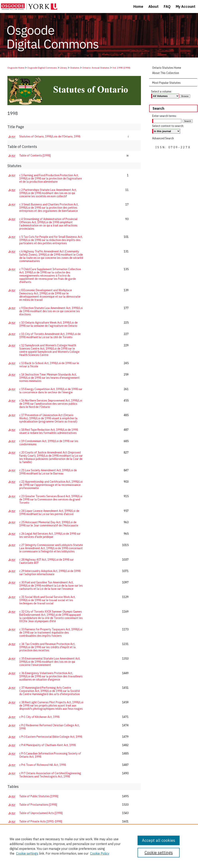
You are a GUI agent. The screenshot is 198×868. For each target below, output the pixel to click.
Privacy (11, 863)
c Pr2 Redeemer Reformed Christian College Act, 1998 (49, 727)
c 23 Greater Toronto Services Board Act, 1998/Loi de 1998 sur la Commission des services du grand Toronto (51, 499)
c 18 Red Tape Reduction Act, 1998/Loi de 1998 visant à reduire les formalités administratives (49, 431)
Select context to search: (168, 126)
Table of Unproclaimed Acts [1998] (41, 813)
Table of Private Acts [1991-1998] (41, 821)
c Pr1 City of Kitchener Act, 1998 (39, 717)
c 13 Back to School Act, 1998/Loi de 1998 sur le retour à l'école (49, 365)
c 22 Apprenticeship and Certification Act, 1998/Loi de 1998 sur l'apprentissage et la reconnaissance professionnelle (51, 485)
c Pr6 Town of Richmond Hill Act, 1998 (43, 765)
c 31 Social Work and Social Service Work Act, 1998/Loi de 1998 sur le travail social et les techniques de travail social (47, 600)
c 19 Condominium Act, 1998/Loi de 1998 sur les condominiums (49, 443)
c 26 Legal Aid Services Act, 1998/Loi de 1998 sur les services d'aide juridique (50, 535)
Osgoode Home (16, 68)
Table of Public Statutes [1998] (39, 796)
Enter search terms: (164, 116)
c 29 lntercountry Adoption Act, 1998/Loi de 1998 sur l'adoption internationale (50, 573)
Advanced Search (163, 138)
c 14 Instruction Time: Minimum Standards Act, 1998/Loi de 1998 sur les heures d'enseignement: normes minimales (50, 378)
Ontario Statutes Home (167, 68)
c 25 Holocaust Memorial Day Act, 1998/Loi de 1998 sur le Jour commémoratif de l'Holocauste (49, 524)
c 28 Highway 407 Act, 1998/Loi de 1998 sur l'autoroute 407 (46, 561)
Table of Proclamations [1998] (38, 805)
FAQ (33, 859)
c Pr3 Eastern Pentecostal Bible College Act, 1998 (51, 737)
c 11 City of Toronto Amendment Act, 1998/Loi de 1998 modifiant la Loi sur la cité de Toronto (50, 336)
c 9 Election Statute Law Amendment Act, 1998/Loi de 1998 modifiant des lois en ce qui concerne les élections (51, 311)
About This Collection (166, 73)
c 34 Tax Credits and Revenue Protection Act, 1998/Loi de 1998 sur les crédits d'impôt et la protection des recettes (47, 647)
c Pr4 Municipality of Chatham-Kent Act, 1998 (47, 745)
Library (64, 68)
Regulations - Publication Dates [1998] (43, 838)
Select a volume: (161, 92)
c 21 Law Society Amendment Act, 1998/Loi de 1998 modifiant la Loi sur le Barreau (48, 472)
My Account (47, 859)
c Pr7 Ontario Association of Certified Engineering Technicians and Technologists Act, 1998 (50, 775)
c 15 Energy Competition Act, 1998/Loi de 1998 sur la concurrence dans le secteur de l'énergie (51, 391)
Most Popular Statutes (166, 83)
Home (11, 859)
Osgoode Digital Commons (42, 68)
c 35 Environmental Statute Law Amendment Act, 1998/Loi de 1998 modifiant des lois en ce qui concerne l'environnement (50, 662)
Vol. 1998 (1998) (121, 68)
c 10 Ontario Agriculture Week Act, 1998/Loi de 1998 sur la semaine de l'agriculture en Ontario (48, 324)
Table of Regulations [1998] (37, 830)
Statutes (75, 68)
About (23, 859)
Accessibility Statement (72, 859)
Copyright (22, 863)
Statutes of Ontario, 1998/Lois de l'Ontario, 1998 (50, 137)
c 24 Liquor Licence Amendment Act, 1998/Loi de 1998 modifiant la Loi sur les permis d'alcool (49, 512)
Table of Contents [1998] (35, 155)
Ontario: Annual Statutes (96, 68)
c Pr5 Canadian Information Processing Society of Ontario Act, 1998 (50, 755)
